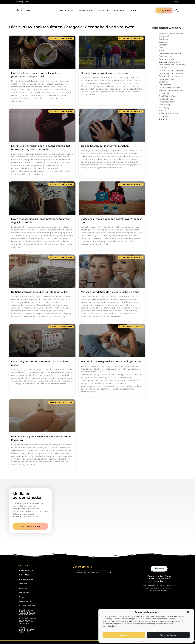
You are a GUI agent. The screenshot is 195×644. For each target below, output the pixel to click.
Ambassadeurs (86, 10)
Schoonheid (164, 93)
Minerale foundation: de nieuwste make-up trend (110, 292)
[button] (188, 612)
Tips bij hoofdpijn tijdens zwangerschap (105, 146)
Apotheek (163, 39)
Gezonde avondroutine (170, 62)
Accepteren (124, 635)
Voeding (163, 110)
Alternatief (164, 36)
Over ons (104, 10)
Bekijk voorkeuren (168, 635)
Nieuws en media (167, 79)
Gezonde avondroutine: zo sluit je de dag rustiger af (27, 630)
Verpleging (164, 107)
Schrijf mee (24, 592)
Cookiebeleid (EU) (27, 606)
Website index (26, 601)
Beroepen (163, 42)
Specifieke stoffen (167, 96)
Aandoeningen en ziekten (171, 33)
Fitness (162, 50)
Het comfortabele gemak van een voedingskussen (111, 361)
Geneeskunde (165, 56)
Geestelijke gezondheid (170, 53)
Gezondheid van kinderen (171, 70)
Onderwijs (164, 82)
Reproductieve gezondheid (171, 90)
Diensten (163, 45)
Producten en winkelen (170, 88)
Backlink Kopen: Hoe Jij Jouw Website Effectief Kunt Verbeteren (27, 612)
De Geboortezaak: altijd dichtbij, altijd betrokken (40, 292)
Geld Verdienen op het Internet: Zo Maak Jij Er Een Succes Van (28, 621)
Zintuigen (163, 119)
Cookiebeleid (145, 641)
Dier (161, 48)
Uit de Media (25, 575)
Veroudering (165, 105)
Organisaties (165, 85)
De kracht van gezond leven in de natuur (105, 73)
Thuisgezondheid (167, 102)
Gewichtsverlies (166, 59)
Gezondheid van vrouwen (171, 73)
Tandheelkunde (166, 99)
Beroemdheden (26, 571)
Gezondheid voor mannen (171, 76)
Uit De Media (67, 10)
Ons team (119, 10)
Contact (134, 10)
